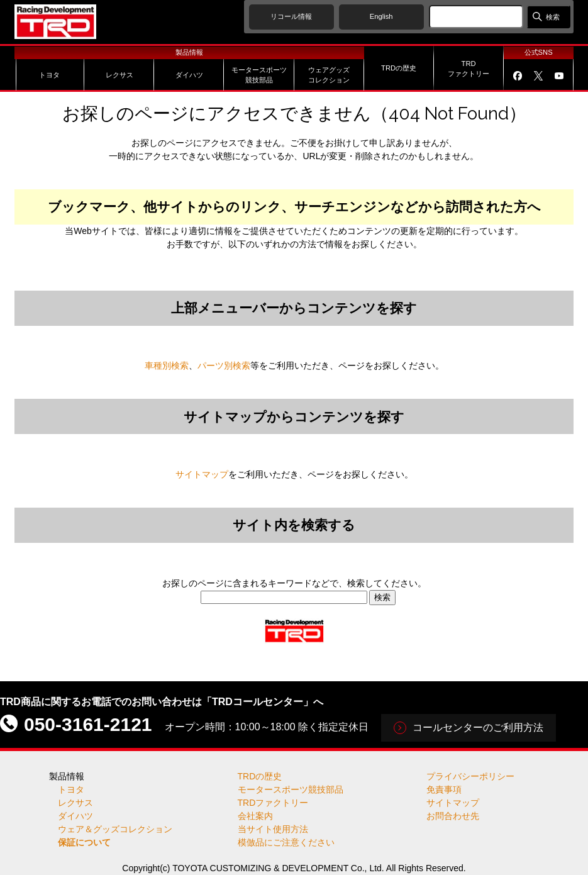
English (381, 16)
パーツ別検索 (224, 365)
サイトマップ (202, 474)
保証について (84, 842)
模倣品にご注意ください (286, 842)
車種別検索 (167, 365)
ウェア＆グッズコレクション (115, 829)
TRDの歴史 (260, 776)
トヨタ (71, 789)
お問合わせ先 (453, 816)
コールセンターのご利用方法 (478, 727)
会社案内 (255, 816)
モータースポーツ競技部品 (291, 789)
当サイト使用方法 (273, 829)
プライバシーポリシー (470, 776)
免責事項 (444, 789)
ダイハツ (75, 816)
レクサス (75, 803)
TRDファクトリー (273, 803)
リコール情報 (291, 16)
